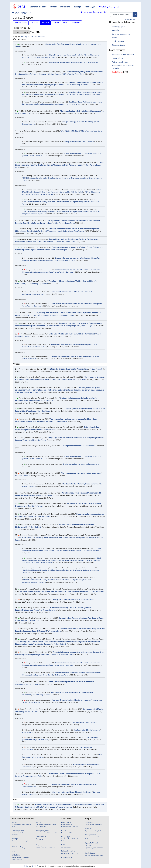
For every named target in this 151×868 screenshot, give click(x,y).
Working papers (118, 27)
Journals (115, 30)
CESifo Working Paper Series (74, 74)
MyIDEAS (109, 7)
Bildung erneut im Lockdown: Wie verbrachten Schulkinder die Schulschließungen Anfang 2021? (55, 591)
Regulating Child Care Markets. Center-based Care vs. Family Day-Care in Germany (67, 313)
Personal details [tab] (21, 23)
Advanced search (131, 19)
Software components (121, 34)
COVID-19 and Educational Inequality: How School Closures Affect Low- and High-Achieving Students (56, 202)
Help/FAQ (90, 7)
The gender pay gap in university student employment (81, 122)
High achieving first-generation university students (66, 55)
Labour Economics (88, 142)
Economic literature (38, 7)
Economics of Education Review (65, 260)
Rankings (77, 7)
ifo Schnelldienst (96, 369)
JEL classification (119, 45)
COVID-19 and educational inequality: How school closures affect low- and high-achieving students (55, 178)
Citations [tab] (56, 23)
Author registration (120, 62)
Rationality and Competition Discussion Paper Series (83, 94)
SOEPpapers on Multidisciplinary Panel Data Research (65, 231)
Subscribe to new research (123, 55)
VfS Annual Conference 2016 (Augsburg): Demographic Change (69, 326)
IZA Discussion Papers (91, 63)
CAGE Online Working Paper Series (77, 85)
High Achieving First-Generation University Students (65, 44)
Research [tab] (45, 23)
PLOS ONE (34, 392)
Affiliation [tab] (34, 23)
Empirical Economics (29, 124)
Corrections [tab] (75, 23)
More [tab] (65, 23)
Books (114, 38)
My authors (98, 12)
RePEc (35, 866)
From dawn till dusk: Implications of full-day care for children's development (77, 304)
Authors (53, 7)
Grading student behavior (72, 142)
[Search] (135, 15)
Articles (37, 37)
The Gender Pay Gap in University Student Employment (80, 111)
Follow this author (87, 12)
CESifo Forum (37, 506)
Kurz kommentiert (78, 722)
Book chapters (118, 41)
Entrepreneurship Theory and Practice (72, 380)
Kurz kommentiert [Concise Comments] (87, 730)
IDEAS (26, 866)
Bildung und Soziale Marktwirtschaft (66, 600)
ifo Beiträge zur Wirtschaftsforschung (58, 807)
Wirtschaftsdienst (88, 600)
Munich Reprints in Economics (64, 272)
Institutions (65, 7)
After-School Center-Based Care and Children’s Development (72, 334)
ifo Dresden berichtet (48, 610)
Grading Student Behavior (70, 131)
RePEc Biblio (117, 58)
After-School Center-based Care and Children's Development (72, 356)
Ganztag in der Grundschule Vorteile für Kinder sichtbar (68, 369)
